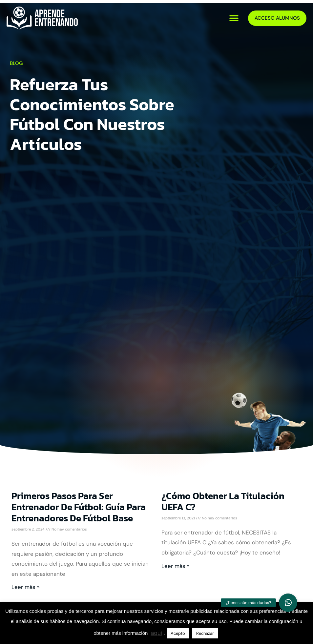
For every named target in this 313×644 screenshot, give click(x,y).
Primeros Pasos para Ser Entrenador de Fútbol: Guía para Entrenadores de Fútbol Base (79, 507)
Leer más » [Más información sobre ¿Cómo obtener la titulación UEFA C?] (176, 566)
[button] (234, 18)
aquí (156, 633)
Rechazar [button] (205, 633)
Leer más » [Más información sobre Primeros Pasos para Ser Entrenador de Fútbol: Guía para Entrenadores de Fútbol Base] (26, 587)
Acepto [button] (178, 633)
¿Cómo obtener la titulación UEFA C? (223, 501)
